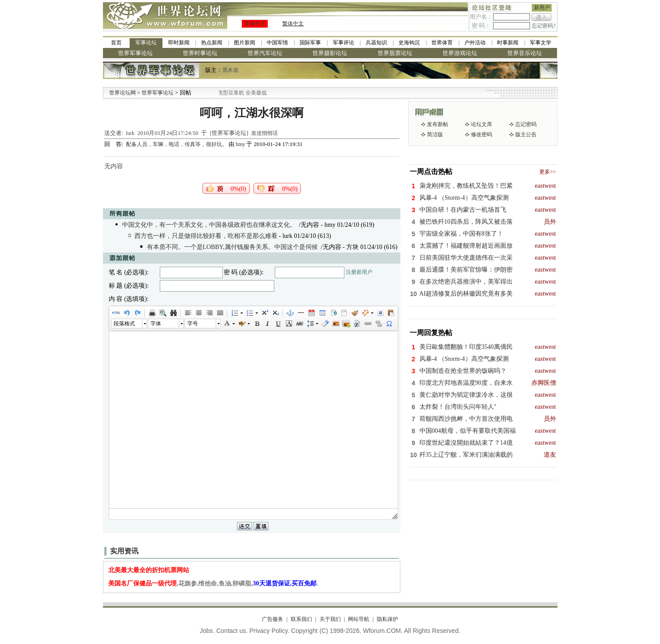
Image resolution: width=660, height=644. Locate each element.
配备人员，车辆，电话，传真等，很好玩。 (177, 144)
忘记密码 (526, 124)
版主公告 (526, 134)
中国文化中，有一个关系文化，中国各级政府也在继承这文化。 (209, 225)
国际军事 (310, 43)
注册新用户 (359, 272)
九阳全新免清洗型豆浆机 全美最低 (240, 93)
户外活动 (475, 43)
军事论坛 (146, 43)
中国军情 (277, 43)
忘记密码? (543, 26)
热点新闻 (212, 43)
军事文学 (541, 43)
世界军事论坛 (135, 53)
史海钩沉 (409, 43)
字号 (193, 324)
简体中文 (255, 24)
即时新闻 (179, 43)
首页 (116, 43)
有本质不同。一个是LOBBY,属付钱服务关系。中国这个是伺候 (232, 247)
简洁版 (435, 134)
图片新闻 (245, 43)
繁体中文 (293, 24)
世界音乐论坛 (525, 53)
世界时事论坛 (200, 53)
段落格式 (124, 324)
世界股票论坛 (395, 53)
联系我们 (301, 619)
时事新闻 (508, 43)
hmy (240, 144)
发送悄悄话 (265, 133)
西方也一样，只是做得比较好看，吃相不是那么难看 (206, 236)
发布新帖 (438, 124)
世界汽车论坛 (265, 53)
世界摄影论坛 (330, 53)
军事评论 (344, 43)
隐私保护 (387, 619)
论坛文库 (482, 124)
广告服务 (273, 619)
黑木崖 (230, 70)
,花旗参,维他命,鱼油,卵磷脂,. (213, 583)
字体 (156, 324)
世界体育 (442, 43)
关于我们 (330, 619)
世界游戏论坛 (460, 53)
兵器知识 (376, 43)
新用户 (542, 8)
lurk (130, 133)
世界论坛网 (123, 93)
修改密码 (482, 134)
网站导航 (359, 619)
